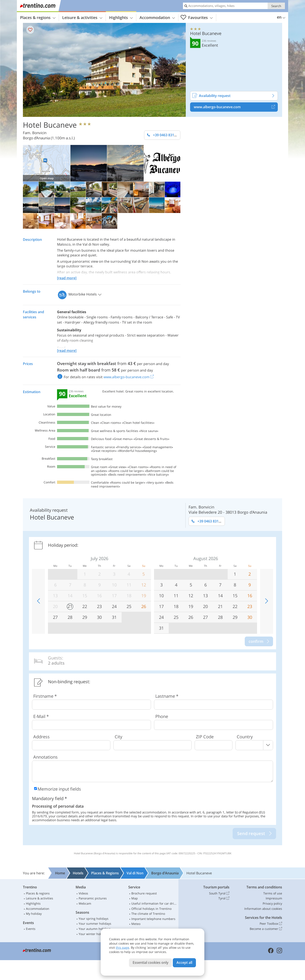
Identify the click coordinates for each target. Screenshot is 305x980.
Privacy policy (272, 903)
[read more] (67, 278)
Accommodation (157, 17)
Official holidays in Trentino (151, 909)
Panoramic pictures (93, 898)
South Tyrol (219, 893)
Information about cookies (263, 909)
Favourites (197, 18)
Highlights (121, 17)
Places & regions (38, 17)
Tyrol (224, 898)
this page (122, 947)
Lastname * (167, 696)
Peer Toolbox (271, 924)
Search (276, 6)
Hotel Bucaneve (50, 125)
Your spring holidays (94, 919)
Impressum (274, 898)
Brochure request (144, 893)
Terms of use (273, 893)
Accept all (184, 963)
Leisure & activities (82, 17)
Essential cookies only (151, 963)
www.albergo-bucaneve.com (236, 107)
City (118, 737)
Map (135, 898)
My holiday (34, 914)
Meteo (136, 924)
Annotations (45, 757)
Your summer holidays (95, 924)
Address (41, 737)
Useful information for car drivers (154, 903)
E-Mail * (41, 716)
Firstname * (45, 696)
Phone (162, 716)
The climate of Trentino (148, 914)
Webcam (85, 903)
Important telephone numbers (153, 919)
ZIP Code (205, 737)
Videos (83, 893)
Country (245, 737)
